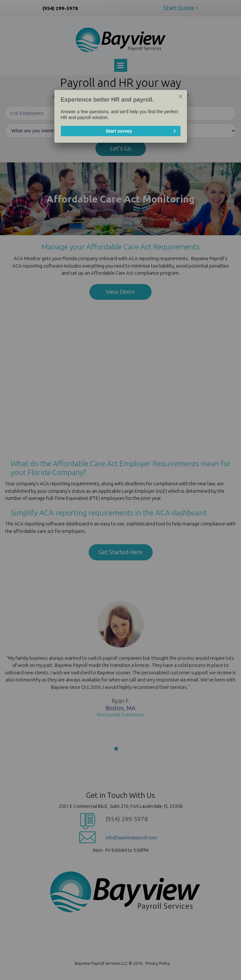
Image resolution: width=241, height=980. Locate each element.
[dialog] (120, 116)
